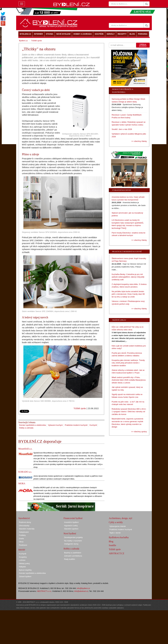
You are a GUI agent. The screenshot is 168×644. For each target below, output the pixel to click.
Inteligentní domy (71, 544)
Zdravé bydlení (25, 576)
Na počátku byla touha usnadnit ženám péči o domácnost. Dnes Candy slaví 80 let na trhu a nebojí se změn (128, 294)
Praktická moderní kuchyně (76, 425)
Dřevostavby (24, 526)
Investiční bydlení (71, 522)
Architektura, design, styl (121, 518)
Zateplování (24, 532)
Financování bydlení (73, 518)
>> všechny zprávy (139, 432)
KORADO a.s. (25, 472)
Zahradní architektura (73, 556)
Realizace (23, 545)
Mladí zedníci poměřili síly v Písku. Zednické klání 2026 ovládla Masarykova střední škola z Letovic (129, 380)
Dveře (21, 539)
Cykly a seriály (116, 522)
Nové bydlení (70, 533)
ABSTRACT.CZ (117, 553)
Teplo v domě (115, 533)
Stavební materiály (27, 529)
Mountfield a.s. (25, 449)
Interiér (22, 550)
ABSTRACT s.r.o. (44, 591)
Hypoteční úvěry (71, 526)
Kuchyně (93, 425)
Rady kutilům (69, 559)
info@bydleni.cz (83, 588)
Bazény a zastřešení (73, 553)
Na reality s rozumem (73, 541)
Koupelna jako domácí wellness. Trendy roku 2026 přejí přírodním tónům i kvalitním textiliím (128, 363)
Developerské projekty (73, 537)
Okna (21, 542)
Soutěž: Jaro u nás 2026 (122, 129)
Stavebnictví (24, 518)
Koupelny (23, 557)
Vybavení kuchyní (55, 425)
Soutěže (113, 545)
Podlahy (22, 535)
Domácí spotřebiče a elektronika (32, 425)
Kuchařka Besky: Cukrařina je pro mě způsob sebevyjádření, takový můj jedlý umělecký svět (128, 277)
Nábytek (22, 567)
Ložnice (22, 560)
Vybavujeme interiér (118, 526)
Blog (111, 541)
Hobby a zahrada (26, 428)
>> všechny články (139, 141)
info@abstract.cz (81, 591)
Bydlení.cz (23, 41)
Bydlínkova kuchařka (119, 537)
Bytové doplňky (25, 570)
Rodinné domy (25, 522)
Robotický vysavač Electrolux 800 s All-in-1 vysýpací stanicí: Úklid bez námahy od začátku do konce (129, 412)
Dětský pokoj (24, 563)
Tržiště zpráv (80, 408)
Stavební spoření (71, 529)
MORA (22, 483)
